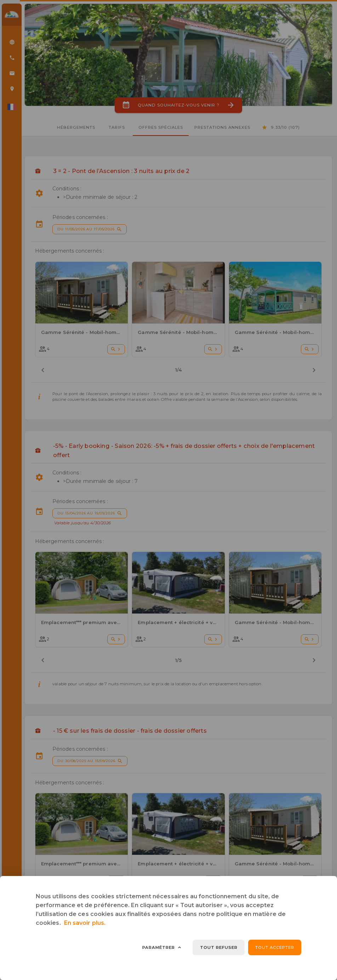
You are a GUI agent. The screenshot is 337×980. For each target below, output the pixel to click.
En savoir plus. (85, 923)
